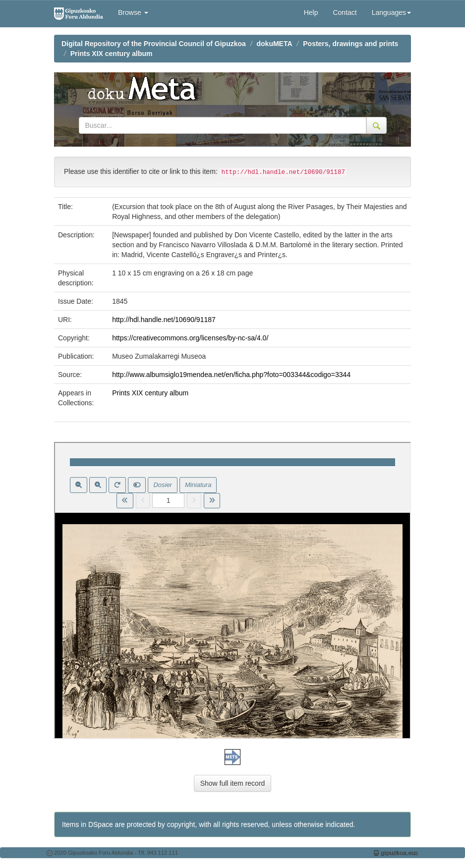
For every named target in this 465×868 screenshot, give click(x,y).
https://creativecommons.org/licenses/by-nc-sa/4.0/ (190, 338)
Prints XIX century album (112, 54)
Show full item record (233, 783)
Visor (232, 591)
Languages (391, 12)
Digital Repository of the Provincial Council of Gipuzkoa (154, 44)
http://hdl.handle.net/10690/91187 (164, 320)
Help (311, 12)
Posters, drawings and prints (350, 44)
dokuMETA (275, 44)
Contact (345, 12)
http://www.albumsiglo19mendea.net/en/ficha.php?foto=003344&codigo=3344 (231, 375)
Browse (133, 12)
